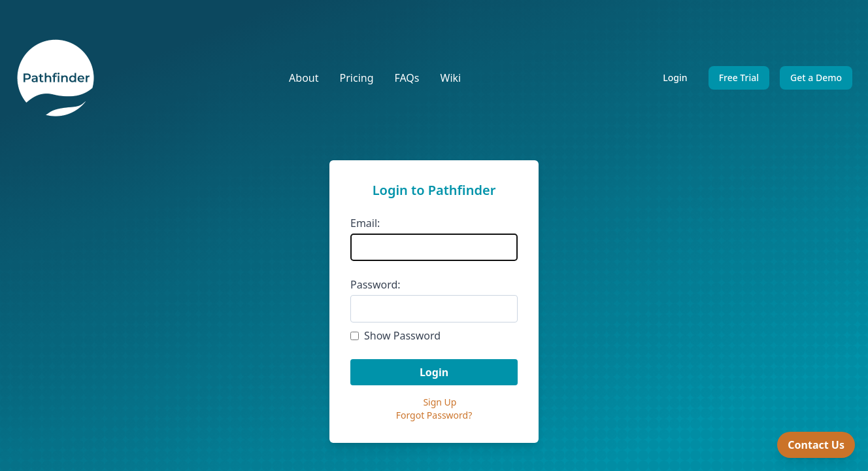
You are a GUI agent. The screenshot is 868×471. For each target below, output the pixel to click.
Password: (376, 285)
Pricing (357, 78)
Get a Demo (816, 78)
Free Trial (739, 78)
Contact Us (816, 445)
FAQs (407, 78)
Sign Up (440, 402)
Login (675, 78)
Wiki (451, 78)
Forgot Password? (434, 415)
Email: (365, 223)
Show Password (402, 336)
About (304, 78)
